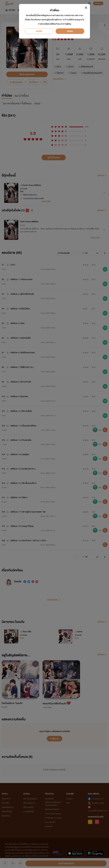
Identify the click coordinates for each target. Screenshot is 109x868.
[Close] (86, 8)
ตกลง (70, 31)
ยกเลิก (39, 31)
